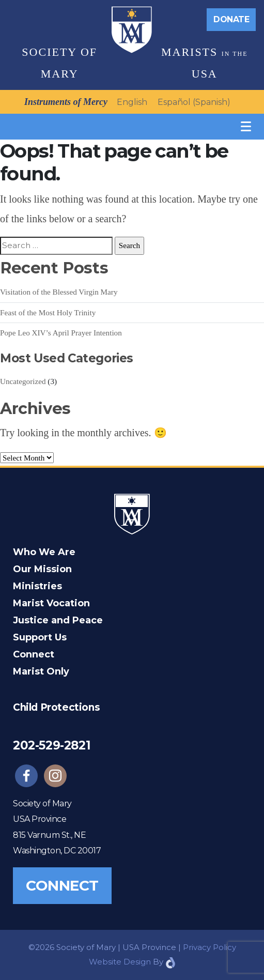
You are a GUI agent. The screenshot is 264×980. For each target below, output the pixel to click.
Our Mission (42, 569)
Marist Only (41, 671)
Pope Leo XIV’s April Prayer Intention (61, 333)
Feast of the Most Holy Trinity (48, 312)
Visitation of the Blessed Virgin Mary (59, 292)
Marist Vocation (51, 603)
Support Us (40, 637)
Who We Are (44, 552)
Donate (231, 19)
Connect (34, 654)
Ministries (37, 586)
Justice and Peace (58, 620)
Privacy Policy (209, 947)
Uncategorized (23, 381)
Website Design (120, 962)
